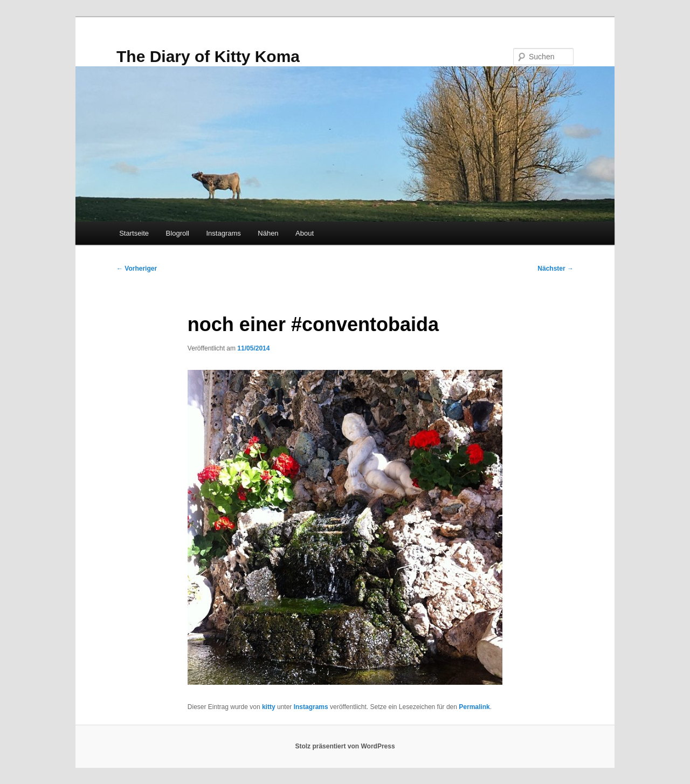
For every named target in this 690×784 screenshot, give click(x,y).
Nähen (268, 233)
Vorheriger (137, 269)
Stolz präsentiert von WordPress (345, 746)
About (305, 233)
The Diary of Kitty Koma (208, 56)
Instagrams (223, 233)
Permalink (474, 707)
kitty (269, 707)
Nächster (556, 269)
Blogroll (178, 233)
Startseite (134, 233)
